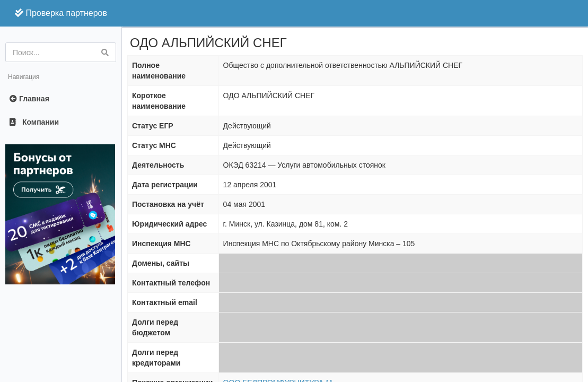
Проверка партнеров (61, 13)
